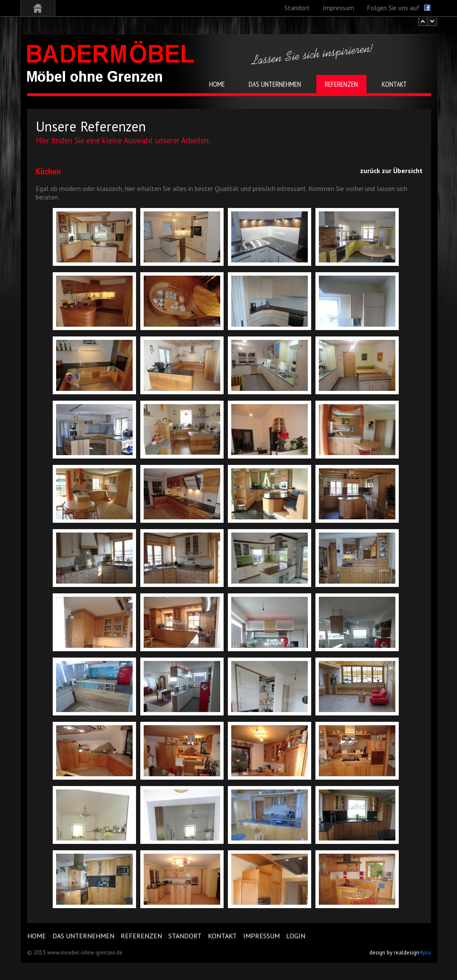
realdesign (413, 952)
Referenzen (141, 936)
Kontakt (222, 936)
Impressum (261, 936)
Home (37, 936)
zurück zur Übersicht (391, 171)
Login (296, 936)
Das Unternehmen (83, 936)
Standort (185, 936)
